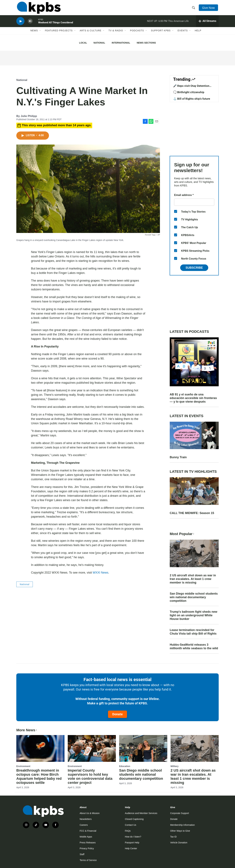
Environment (23, 766)
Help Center (131, 848)
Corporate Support (180, 813)
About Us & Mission (90, 813)
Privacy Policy (87, 848)
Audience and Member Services (141, 813)
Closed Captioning (134, 819)
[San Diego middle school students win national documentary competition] (143, 748)
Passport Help (132, 843)
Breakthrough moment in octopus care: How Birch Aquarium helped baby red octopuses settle (39, 776)
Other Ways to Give (180, 831)
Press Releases (88, 843)
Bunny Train (178, 457)
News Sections (146, 43)
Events (183, 34)
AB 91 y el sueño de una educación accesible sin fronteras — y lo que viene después (193, 398)
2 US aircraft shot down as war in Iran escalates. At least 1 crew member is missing (193, 579)
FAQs (128, 831)
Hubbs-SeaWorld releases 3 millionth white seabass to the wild (194, 646)
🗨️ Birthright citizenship (189, 92)
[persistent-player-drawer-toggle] (207, 24)
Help (198, 34)
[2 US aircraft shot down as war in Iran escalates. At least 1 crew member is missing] (195, 748)
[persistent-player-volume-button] (30, 24)
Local (83, 43)
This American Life (178, 23)
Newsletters (86, 819)
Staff (82, 854)
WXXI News (101, 573)
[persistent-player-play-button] (20, 24)
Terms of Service (88, 860)
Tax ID (173, 837)
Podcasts (137, 34)
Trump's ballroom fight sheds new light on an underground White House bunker (193, 615)
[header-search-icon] (194, 9)
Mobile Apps (86, 837)
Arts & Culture (90, 34)
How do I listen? (133, 837)
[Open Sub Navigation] (40, 34)
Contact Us (130, 825)
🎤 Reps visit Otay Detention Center (191, 87)
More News (27, 730)
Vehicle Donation (179, 843)
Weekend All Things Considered (56, 25)
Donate (117, 714)
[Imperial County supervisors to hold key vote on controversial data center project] (92, 748)
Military (175, 766)
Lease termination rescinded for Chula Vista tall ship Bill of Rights (193, 632)
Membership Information (183, 825)
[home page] (38, 9)
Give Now (209, 8)
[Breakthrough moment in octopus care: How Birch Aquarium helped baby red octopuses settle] (40, 748)
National (99, 43)
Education (125, 766)
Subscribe (194, 268)
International (121, 43)
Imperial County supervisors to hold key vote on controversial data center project (90, 776)
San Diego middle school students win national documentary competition (194, 597)
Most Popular (182, 534)
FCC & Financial (88, 831)
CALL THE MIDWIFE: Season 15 (192, 513)
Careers (84, 825)
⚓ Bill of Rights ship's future (192, 99)
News (34, 34)
